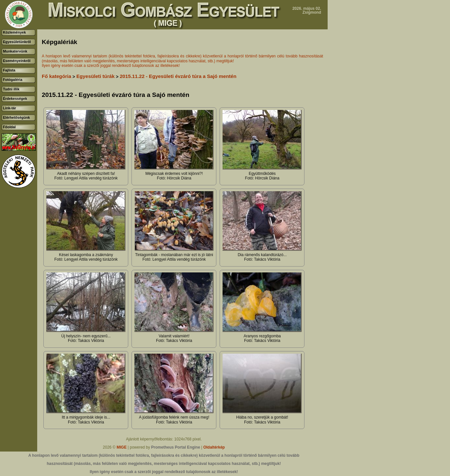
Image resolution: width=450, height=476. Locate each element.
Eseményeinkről (17, 61)
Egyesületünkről (17, 42)
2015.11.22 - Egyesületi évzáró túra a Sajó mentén (178, 76)
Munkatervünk (15, 51)
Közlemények (14, 32)
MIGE (122, 447)
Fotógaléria (13, 80)
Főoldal (9, 127)
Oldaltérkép (214, 447)
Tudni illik (11, 89)
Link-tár (9, 108)
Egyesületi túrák (95, 76)
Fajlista (9, 70)
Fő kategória (56, 76)
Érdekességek (15, 99)
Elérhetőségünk (16, 117)
